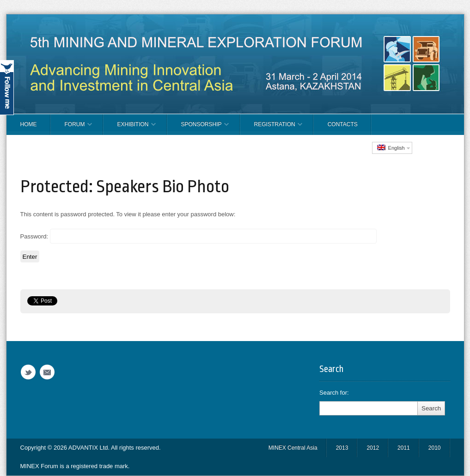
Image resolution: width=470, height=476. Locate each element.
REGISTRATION (271, 128)
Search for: (334, 393)
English (391, 148)
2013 (342, 448)
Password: (199, 236)
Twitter (28, 372)
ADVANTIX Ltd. (90, 448)
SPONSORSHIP (198, 128)
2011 (404, 448)
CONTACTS (343, 124)
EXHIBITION (130, 128)
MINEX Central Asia (293, 448)
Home (29, 124)
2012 (373, 448)
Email (47, 372)
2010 (435, 448)
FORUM (71, 128)
